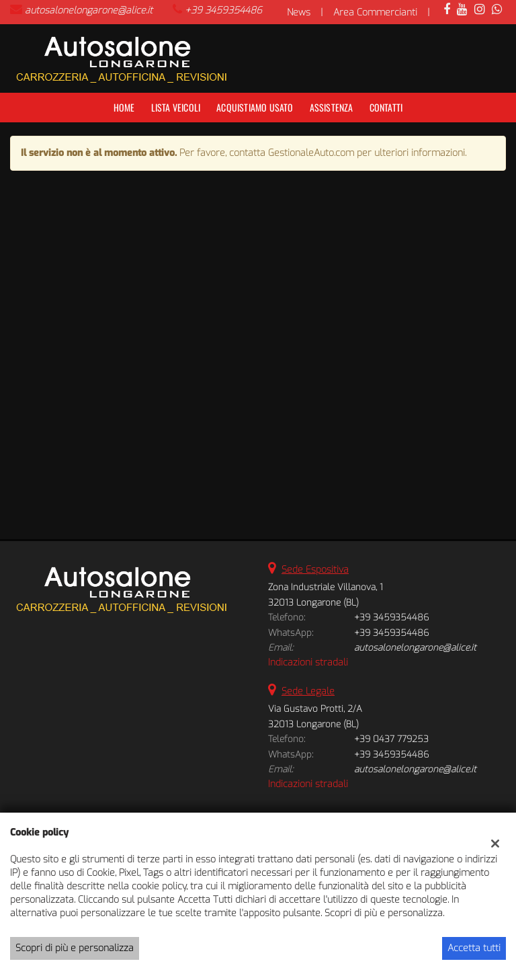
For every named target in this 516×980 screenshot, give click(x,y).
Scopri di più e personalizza (75, 948)
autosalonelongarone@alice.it (89, 10)
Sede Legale (308, 691)
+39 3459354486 (223, 10)
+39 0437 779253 (391, 739)
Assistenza (332, 107)
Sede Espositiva (315, 570)
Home (124, 107)
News (299, 12)
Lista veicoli (176, 107)
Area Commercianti (375, 12)
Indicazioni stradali (308, 662)
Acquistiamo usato (255, 107)
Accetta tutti (474, 948)
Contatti (386, 107)
